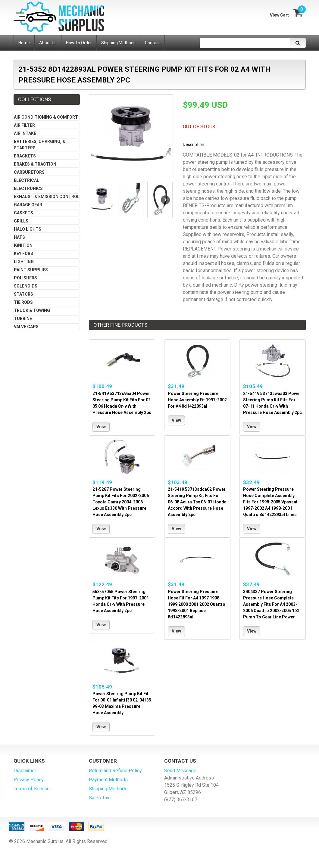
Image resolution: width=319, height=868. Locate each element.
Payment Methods (108, 780)
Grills (21, 221)
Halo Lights (28, 229)
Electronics (28, 188)
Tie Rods (23, 302)
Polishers (25, 278)
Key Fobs (23, 254)
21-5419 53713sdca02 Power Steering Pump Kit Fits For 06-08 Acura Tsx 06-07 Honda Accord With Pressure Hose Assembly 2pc (197, 502)
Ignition (23, 245)
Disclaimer (25, 771)
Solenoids (26, 286)
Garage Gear (28, 205)
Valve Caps (26, 327)
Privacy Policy (29, 780)
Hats (19, 237)
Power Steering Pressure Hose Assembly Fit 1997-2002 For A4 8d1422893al (197, 400)
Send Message (180, 771)
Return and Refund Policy (115, 771)
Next (165, 200)
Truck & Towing (32, 310)
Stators (23, 294)
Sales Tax (99, 798)
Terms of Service (32, 789)
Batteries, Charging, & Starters (40, 145)
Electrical (27, 180)
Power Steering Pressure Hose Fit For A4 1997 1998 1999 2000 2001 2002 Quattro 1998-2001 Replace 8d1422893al (197, 604)
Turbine (23, 319)
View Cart (279, 15)
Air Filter (24, 125)
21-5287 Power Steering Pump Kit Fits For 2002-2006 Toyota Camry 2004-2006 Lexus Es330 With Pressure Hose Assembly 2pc (121, 502)
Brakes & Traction (35, 164)
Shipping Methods (108, 789)
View (101, 427)
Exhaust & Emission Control (47, 197)
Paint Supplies (31, 270)
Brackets (25, 156)
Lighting (24, 262)
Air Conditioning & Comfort (46, 117)
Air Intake (25, 133)
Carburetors (29, 172)
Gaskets (23, 213)
